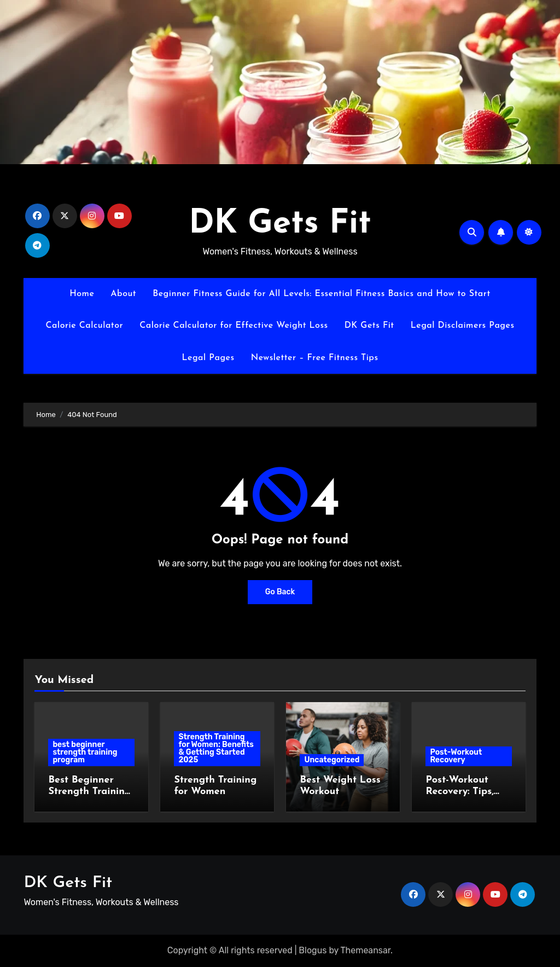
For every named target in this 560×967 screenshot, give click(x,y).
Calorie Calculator (84, 326)
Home (82, 294)
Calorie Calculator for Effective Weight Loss (234, 326)
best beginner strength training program (85, 752)
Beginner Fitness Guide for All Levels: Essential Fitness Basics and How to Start (322, 294)
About (123, 294)
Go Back (280, 592)
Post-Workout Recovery (456, 756)
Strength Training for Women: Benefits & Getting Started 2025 (216, 748)
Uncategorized (332, 760)
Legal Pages (208, 358)
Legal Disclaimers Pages (463, 326)
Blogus (313, 950)
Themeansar (366, 950)
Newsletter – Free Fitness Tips (315, 358)
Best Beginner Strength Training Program (89, 792)
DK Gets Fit (280, 224)
